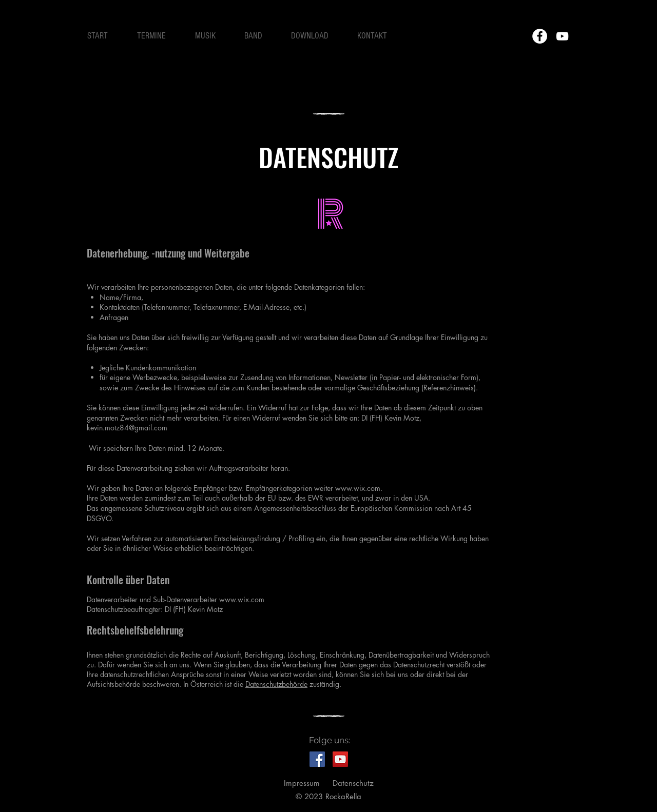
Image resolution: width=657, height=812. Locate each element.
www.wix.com (358, 488)
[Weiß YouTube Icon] (562, 36)
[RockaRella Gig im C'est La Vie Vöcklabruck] (340, 759)
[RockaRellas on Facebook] (317, 759)
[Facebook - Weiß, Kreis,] (540, 36)
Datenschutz (353, 783)
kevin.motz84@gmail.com (127, 428)
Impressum (302, 783)
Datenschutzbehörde (276, 684)
